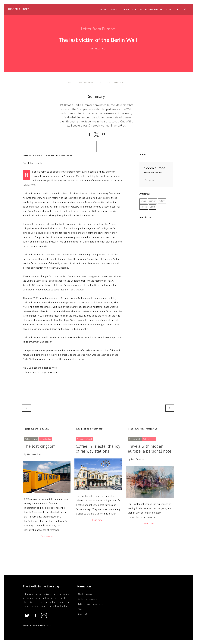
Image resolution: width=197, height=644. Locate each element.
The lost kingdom (40, 446)
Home (70, 83)
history (162, 201)
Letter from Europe (86, 83)
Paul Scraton (137, 459)
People (51, 156)
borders (144, 207)
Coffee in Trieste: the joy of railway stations (98, 449)
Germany (153, 201)
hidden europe (66, 156)
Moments (43, 156)
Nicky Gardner (34, 454)
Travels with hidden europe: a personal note (150, 449)
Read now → (47, 536)
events (143, 201)
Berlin (152, 207)
